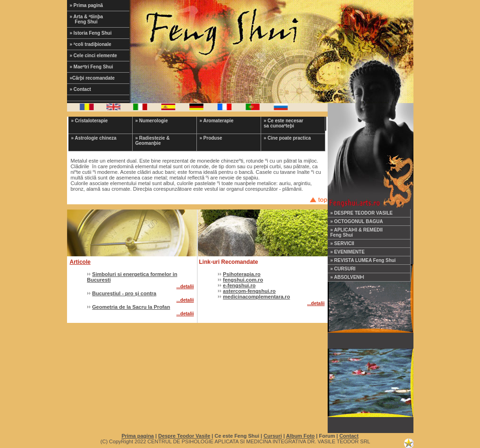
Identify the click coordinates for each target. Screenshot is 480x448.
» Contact (81, 89)
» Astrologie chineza (94, 138)
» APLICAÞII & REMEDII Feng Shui (357, 232)
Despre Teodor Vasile (184, 436)
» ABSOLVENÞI (347, 277)
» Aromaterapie (217, 121)
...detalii (185, 287)
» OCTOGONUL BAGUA (357, 221)
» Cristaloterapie (90, 121)
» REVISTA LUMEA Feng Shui (363, 260)
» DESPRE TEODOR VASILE (362, 213)
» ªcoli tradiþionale (91, 44)
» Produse (211, 138)
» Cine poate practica (288, 138)
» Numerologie (152, 121)
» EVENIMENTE (348, 252)
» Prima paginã (86, 5)
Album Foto (300, 436)
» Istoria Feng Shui (91, 33)
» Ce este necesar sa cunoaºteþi (284, 123)
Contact (349, 436)
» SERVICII (342, 243)
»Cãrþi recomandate (92, 78)
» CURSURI (343, 269)
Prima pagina (138, 436)
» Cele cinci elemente (94, 56)
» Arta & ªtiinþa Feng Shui (92, 19)
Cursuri (273, 436)
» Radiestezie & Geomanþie (153, 141)
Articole (80, 262)
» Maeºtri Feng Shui (92, 67)
